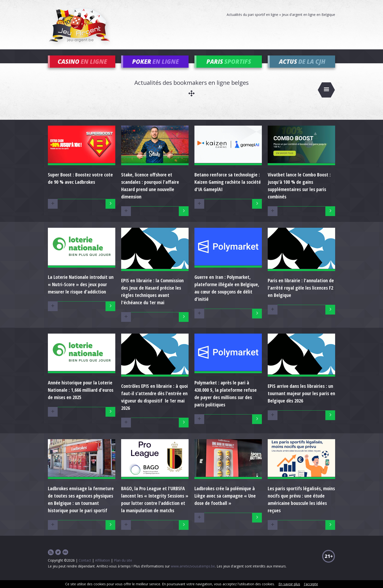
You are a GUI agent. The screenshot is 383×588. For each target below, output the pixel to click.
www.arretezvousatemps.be (193, 573)
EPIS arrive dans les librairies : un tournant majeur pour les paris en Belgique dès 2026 (301, 401)
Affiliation (102, 567)
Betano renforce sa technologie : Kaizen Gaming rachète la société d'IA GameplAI (228, 189)
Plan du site (123, 567)
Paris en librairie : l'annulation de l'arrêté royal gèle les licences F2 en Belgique (301, 295)
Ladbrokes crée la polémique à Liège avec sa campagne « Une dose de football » (225, 503)
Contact (85, 567)
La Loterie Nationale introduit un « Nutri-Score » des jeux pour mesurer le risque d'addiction (81, 291)
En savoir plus (289, 584)
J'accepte (311, 584)
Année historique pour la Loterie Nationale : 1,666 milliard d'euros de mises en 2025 (81, 397)
